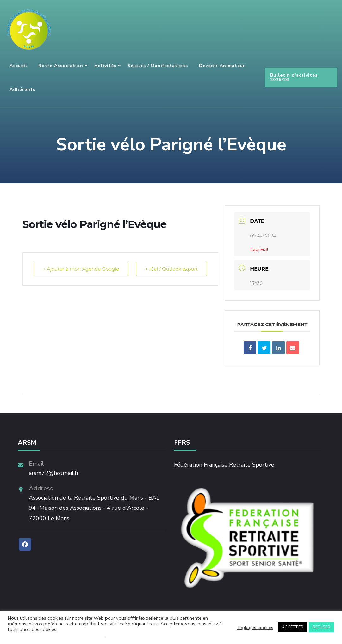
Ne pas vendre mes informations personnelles (56, 637)
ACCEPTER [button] (293, 627)
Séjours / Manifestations (158, 66)
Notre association (61, 66)
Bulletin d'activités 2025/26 (294, 77)
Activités (105, 66)
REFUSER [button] (321, 627)
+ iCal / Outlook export (171, 269)
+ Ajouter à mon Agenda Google (81, 269)
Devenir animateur (222, 66)
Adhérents (22, 89)
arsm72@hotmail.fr (54, 473)
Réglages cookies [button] (255, 628)
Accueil (18, 66)
